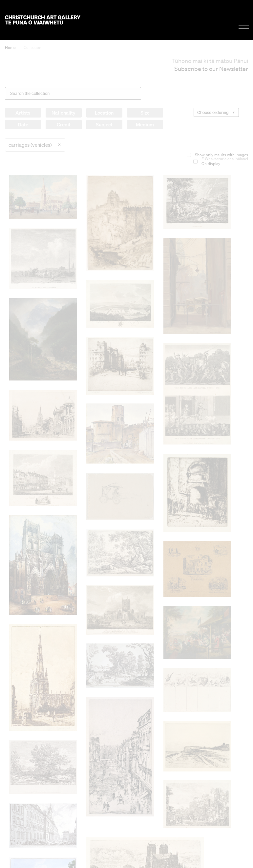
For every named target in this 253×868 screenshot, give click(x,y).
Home (10, 47)
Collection (32, 47)
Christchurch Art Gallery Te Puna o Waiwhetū (43, 20)
